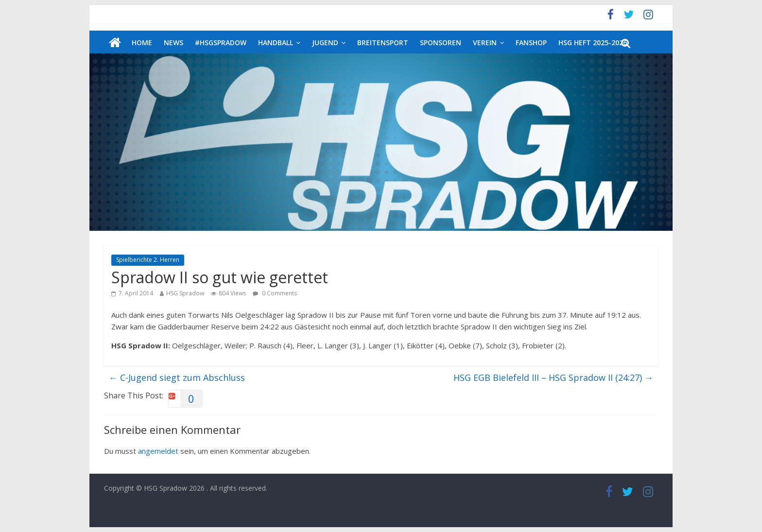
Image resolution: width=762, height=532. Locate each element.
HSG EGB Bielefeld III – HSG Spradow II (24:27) (553, 378)
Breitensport (383, 43)
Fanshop (531, 43)
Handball (276, 43)
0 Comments (275, 293)
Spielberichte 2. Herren (148, 260)
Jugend (325, 43)
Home (142, 43)
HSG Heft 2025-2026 (593, 43)
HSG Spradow (185, 293)
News (173, 43)
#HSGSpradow (221, 43)
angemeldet (158, 451)
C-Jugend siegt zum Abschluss (177, 378)
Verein (485, 43)
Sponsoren (441, 43)
